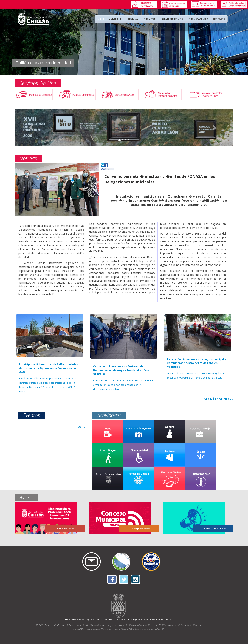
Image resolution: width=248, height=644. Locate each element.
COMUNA (134, 19)
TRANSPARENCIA (199, 19)
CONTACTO (219, 19)
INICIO (100, 19)
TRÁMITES (151, 19)
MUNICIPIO (116, 19)
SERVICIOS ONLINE (173, 19)
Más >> (82, 427)
